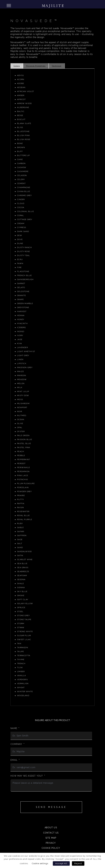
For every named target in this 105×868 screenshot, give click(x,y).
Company (17, 744)
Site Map (51, 838)
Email (15, 760)
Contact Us (51, 833)
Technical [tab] (57, 66)
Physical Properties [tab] (36, 66)
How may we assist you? (28, 776)
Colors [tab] (17, 66)
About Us (51, 828)
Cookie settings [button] (40, 863)
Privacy (51, 843)
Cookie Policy (51, 848)
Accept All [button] (61, 863)
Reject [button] (78, 863)
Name (15, 728)
